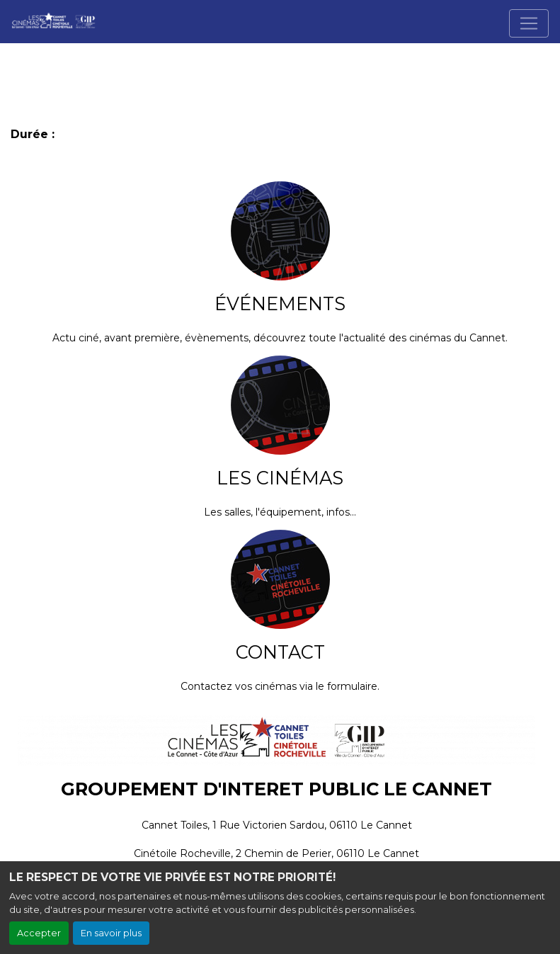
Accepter (39, 933)
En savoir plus (111, 933)
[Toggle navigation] (529, 23)
